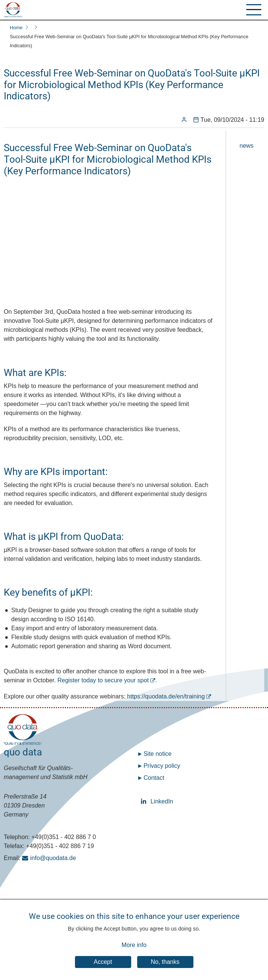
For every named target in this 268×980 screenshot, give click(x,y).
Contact (154, 778)
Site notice (158, 754)
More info (134, 945)
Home (16, 28)
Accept (103, 962)
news (246, 146)
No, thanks (165, 962)
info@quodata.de (53, 858)
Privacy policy (162, 766)
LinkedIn (145, 801)
